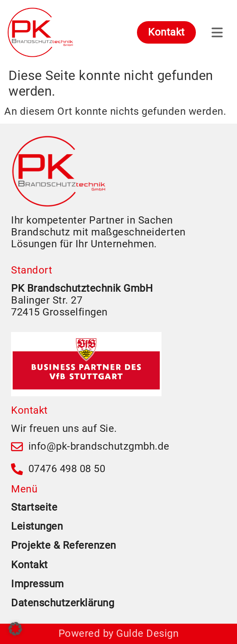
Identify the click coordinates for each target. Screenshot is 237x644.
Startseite (34, 507)
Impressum (38, 584)
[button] (15, 629)
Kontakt (29, 565)
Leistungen (37, 526)
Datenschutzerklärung (63, 603)
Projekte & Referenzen (64, 545)
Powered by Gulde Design (119, 633)
